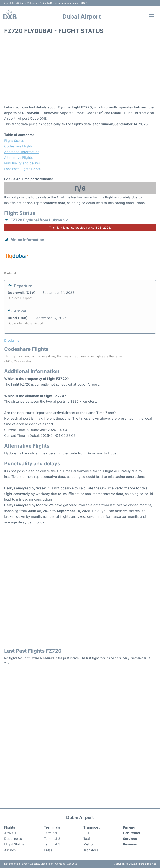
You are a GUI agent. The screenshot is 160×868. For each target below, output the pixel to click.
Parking (129, 827)
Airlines (10, 850)
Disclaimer (47, 864)
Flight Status (14, 141)
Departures (13, 839)
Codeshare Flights (18, 146)
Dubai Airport (82, 16)
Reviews (130, 844)
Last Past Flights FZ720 (23, 169)
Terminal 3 (52, 844)
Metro (88, 844)
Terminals (52, 827)
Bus (86, 833)
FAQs (48, 850)
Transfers (91, 850)
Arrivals (10, 833)
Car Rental (131, 833)
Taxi (87, 839)
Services (130, 839)
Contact (60, 864)
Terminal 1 (52, 833)
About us (72, 864)
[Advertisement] (80, 71)
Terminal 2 (52, 839)
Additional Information (22, 152)
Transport (91, 827)
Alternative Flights (18, 157)
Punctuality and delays (22, 163)
